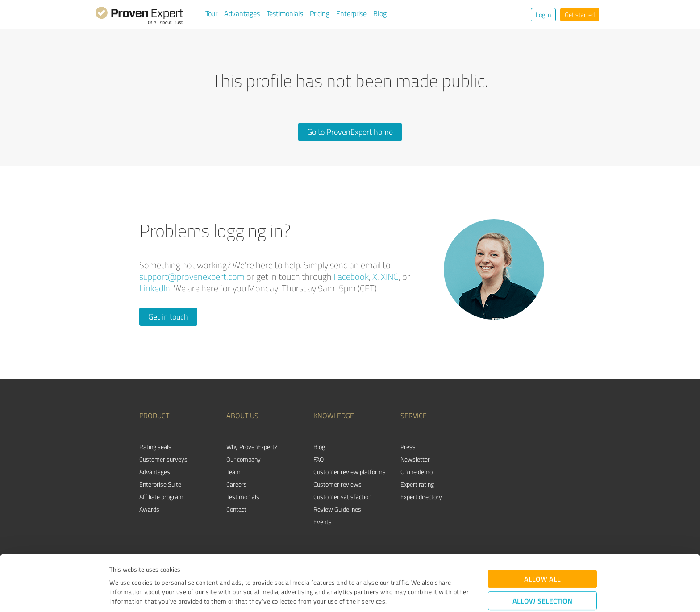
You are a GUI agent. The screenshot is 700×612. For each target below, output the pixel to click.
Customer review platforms (350, 472)
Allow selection (542, 551)
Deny (543, 579)
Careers (237, 484)
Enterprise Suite (160, 484)
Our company (244, 459)
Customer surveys (163, 459)
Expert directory (421, 497)
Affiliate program (161, 497)
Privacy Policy (154, 570)
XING (390, 277)
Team (233, 472)
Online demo (417, 472)
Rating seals (155, 447)
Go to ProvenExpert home (350, 132)
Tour (211, 13)
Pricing (320, 13)
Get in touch (168, 316)
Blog (380, 13)
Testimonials (285, 13)
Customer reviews (337, 484)
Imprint (120, 570)
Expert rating (417, 484)
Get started (580, 15)
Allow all (542, 529)
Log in (543, 15)
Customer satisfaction (342, 497)
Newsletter (415, 459)
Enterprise (351, 13)
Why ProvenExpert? (252, 447)
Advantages (242, 13)
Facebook (351, 277)
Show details (406, 595)
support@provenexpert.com (192, 277)
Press (408, 447)
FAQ (319, 459)
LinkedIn (155, 288)
